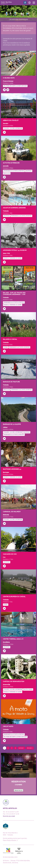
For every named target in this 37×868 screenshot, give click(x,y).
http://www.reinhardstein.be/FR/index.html (4, 696)
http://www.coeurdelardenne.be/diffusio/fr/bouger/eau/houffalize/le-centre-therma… (4, 651)
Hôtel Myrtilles (6, 3)
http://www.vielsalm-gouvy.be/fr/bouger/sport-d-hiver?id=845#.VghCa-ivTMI (4, 394)
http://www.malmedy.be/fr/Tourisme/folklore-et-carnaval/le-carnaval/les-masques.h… (4, 523)
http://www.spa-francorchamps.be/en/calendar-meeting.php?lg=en (8, 90)
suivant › (21, 748)
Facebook (25, 3)
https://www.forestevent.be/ (4, 177)
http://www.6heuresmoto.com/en (4, 90)
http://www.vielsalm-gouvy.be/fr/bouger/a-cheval (4, 351)
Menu (34, 3)
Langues (30, 3)
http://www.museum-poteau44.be (4, 262)
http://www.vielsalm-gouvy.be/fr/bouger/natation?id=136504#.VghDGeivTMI (4, 220)
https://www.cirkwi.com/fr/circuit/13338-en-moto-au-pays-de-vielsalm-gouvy (4, 741)
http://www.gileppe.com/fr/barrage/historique (4, 439)
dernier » (30, 748)
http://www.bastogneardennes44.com (4, 481)
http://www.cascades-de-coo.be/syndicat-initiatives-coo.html (4, 566)
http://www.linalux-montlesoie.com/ (4, 608)
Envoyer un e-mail (9, 816)
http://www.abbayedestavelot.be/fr (4, 132)
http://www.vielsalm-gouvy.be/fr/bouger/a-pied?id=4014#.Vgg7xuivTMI (4, 309)
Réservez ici (18, 790)
